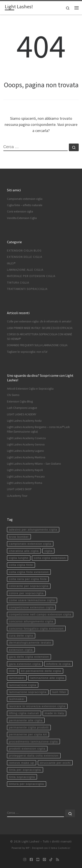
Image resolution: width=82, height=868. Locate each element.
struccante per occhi (55, 763)
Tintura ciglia (18, 283)
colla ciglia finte (21, 565)
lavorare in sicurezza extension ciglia (37, 706)
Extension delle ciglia (25, 257)
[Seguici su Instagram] (25, 860)
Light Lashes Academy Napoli (25, 470)
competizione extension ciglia (31, 607)
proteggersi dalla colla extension (34, 756)
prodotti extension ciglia (27, 749)
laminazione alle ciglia (47, 678)
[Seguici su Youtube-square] (38, 860)
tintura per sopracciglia (26, 784)
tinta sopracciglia (22, 777)
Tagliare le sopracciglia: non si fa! (27, 352)
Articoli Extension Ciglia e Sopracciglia (30, 389)
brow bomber (19, 537)
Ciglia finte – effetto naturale (25, 205)
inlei (12, 671)
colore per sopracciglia (26, 593)
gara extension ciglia (25, 664)
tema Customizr (61, 848)
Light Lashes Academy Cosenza (26, 438)
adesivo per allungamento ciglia (33, 530)
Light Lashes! (31, 841)
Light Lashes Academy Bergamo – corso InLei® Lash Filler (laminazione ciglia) (38, 429)
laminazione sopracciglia (28, 692)
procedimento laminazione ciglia (33, 742)
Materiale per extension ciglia (31, 276)
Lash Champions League (22, 408)
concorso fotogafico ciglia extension (36, 629)
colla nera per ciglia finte (28, 579)
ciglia (48, 551)
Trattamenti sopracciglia (27, 289)
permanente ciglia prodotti (29, 727)
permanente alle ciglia (26, 720)
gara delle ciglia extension (29, 657)
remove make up (22, 763)
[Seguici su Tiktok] (51, 860)
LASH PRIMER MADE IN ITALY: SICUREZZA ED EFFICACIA (40, 328)
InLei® (11, 263)
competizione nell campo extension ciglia (40, 614)
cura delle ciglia (21, 636)
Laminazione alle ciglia (25, 270)
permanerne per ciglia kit (28, 734)
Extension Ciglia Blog (24, 251)
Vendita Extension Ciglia (22, 218)
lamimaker (17, 678)
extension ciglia (21, 650)
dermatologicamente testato (30, 643)
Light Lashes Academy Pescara (26, 477)
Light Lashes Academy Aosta (24, 421)
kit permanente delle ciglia (41, 671)
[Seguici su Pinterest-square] (44, 860)
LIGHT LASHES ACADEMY (22, 414)
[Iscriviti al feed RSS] (58, 860)
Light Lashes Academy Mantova (26, 457)
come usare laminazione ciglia (32, 600)
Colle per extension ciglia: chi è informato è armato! (39, 321)
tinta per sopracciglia (25, 770)
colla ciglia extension (50, 558)
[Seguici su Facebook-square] (31, 860)
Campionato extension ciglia (25, 199)
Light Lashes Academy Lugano (25, 451)
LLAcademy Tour (17, 496)
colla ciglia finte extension (29, 572)
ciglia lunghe (19, 558)
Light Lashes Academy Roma (25, 483)
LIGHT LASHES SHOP (19, 489)
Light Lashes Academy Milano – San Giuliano (34, 464)
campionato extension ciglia (30, 544)
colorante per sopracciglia (29, 586)
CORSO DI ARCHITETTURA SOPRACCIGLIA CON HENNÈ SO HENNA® (40, 337)
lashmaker (17, 699)
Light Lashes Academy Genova (26, 444)
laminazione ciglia (23, 685)
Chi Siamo (13, 395)
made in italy (54, 713)
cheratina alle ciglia (24, 551)
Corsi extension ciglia (20, 211)
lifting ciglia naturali (24, 713)
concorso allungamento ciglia (31, 621)
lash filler (59, 692)
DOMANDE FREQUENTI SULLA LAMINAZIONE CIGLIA (37, 345)
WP (28, 848)
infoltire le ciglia (58, 664)
